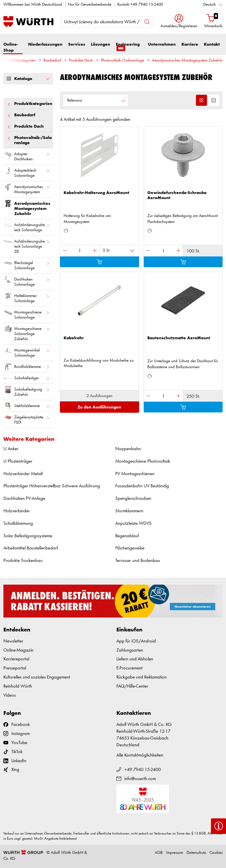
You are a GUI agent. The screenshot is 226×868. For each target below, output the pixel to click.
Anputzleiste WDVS (133, 523)
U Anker (11, 449)
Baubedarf (52, 61)
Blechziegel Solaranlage (27, 264)
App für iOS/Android (136, 641)
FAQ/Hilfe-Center (132, 686)
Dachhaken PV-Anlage (24, 499)
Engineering (128, 47)
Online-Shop (11, 47)
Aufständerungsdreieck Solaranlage (27, 226)
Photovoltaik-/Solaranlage (122, 61)
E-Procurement (129, 668)
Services (77, 44)
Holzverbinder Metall (23, 474)
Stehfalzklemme (27, 406)
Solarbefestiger (27, 378)
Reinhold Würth (18, 686)
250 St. (193, 396)
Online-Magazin (18, 650)
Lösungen (101, 44)
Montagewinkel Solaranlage (27, 352)
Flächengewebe (130, 548)
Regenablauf (127, 536)
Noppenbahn (128, 449)
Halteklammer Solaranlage (27, 297)
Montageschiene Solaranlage (27, 314)
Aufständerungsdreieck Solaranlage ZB (27, 245)
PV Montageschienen (135, 474)
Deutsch (210, 5)
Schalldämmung (18, 523)
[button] (179, 22)
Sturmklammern (129, 511)
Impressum (175, 853)
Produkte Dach (81, 61)
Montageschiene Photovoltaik (143, 461)
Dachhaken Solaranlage (27, 281)
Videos (10, 695)
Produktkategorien (21, 61)
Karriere (190, 44)
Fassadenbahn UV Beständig (142, 486)
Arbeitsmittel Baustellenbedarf (31, 548)
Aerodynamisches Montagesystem (27, 188)
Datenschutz (196, 853)
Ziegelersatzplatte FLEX (27, 419)
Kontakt (212, 44)
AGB (159, 853)
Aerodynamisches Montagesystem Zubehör (187, 61)
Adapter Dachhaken (27, 155)
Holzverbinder (17, 511)
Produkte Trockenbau (23, 561)
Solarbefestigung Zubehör (27, 391)
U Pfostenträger (18, 461)
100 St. (193, 251)
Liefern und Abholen (135, 659)
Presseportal (15, 668)
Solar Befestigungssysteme (28, 536)
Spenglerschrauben (133, 499)
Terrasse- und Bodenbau (138, 561)
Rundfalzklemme (27, 367)
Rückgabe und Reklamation (142, 677)
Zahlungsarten (130, 650)
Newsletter (13, 641)
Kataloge (28, 79)
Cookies (216, 853)
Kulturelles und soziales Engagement (37, 677)
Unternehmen (162, 44)
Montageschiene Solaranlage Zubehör (27, 333)
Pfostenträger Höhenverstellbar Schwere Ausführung (52, 486)
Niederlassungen (45, 44)
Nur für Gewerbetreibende (90, 5)
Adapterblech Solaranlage (27, 172)
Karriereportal (16, 659)
